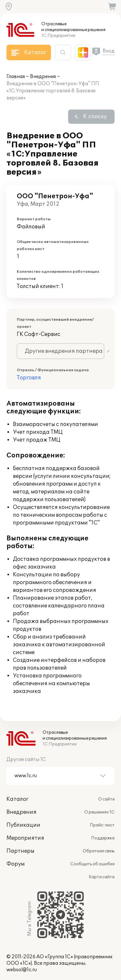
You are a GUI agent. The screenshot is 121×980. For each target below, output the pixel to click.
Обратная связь (99, 851)
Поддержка (103, 838)
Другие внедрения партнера (64, 351)
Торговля (29, 378)
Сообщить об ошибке (92, 864)
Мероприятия (25, 838)
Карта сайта (102, 877)
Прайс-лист (102, 825)
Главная (16, 77)
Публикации (23, 825)
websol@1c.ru (22, 970)
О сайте (106, 799)
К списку (95, 117)
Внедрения (43, 77)
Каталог (17, 799)
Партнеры (20, 851)
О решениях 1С (99, 812)
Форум (15, 864)
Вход (109, 51)
